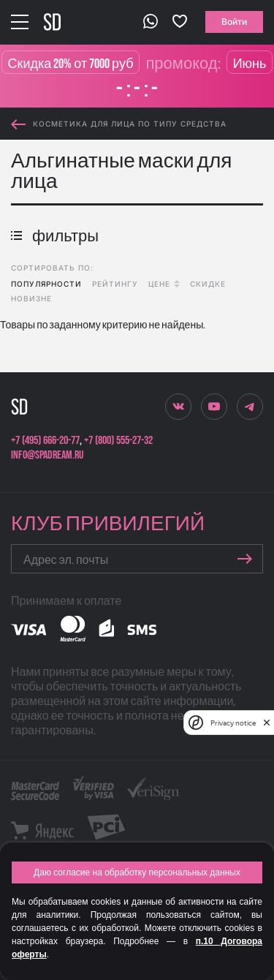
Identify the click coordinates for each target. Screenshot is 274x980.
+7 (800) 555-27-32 (118, 441)
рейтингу (115, 284)
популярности (46, 284)
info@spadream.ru (47, 455)
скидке (208, 284)
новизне (31, 298)
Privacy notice (233, 723)
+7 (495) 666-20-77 (45, 441)
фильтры (55, 237)
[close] (267, 723)
